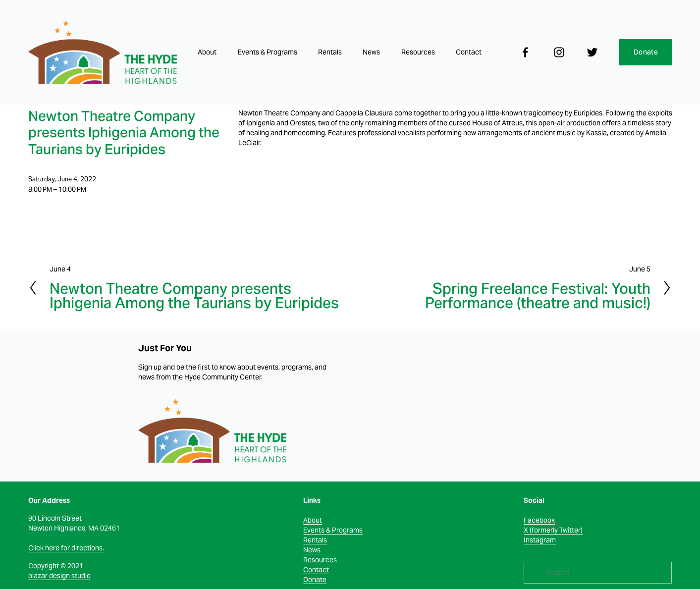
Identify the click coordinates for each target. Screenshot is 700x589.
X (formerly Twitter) (553, 530)
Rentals (330, 52)
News (371, 52)
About (207, 52)
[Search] (598, 573)
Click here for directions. (66, 548)
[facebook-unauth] (525, 52)
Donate (646, 52)
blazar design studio (59, 576)
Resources (418, 52)
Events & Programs (268, 52)
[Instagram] (559, 52)
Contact (469, 52)
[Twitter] (592, 52)
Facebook (539, 520)
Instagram (540, 540)
